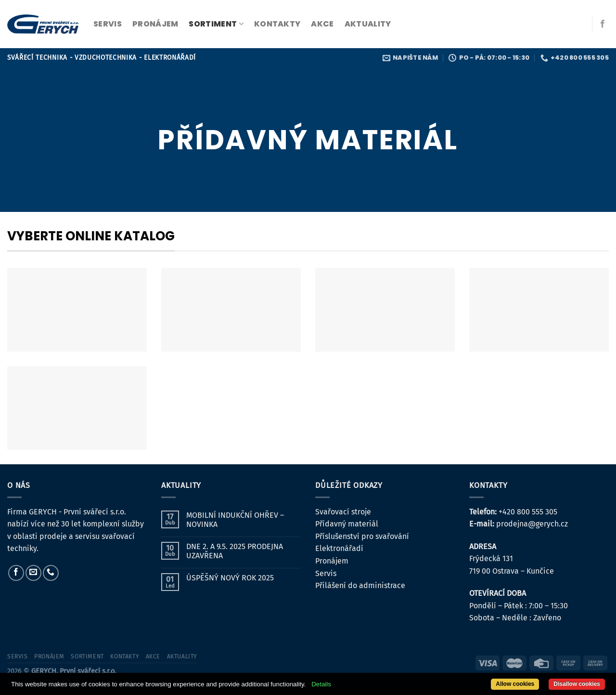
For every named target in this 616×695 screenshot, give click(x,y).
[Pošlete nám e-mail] (33, 573)
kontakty (277, 24)
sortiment (216, 24)
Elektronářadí (339, 548)
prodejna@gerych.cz (532, 524)
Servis (326, 573)
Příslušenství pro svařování (362, 536)
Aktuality (368, 24)
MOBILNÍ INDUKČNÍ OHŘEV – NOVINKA (235, 520)
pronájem (155, 24)
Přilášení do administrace (360, 585)
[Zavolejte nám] (51, 573)
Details (321, 684)
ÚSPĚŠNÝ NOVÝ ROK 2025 (230, 578)
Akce (322, 24)
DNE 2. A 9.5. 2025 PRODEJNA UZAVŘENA (235, 551)
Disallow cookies (577, 684)
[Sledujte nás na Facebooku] (603, 24)
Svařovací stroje (343, 512)
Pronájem (332, 561)
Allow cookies (515, 684)
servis (108, 24)
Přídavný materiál (347, 524)
